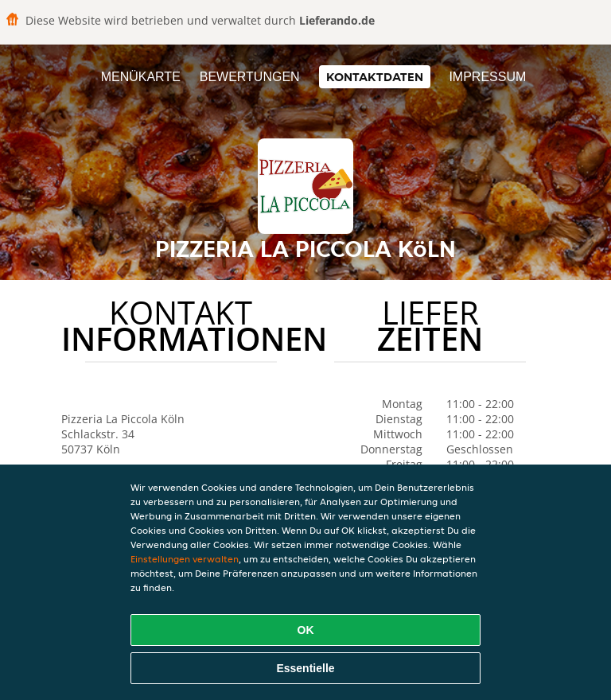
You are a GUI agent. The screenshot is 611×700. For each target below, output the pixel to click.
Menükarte (141, 77)
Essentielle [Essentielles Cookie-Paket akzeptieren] (305, 668)
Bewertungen (250, 77)
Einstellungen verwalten (185, 559)
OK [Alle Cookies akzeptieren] (306, 630)
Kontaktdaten (375, 77)
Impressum (487, 77)
